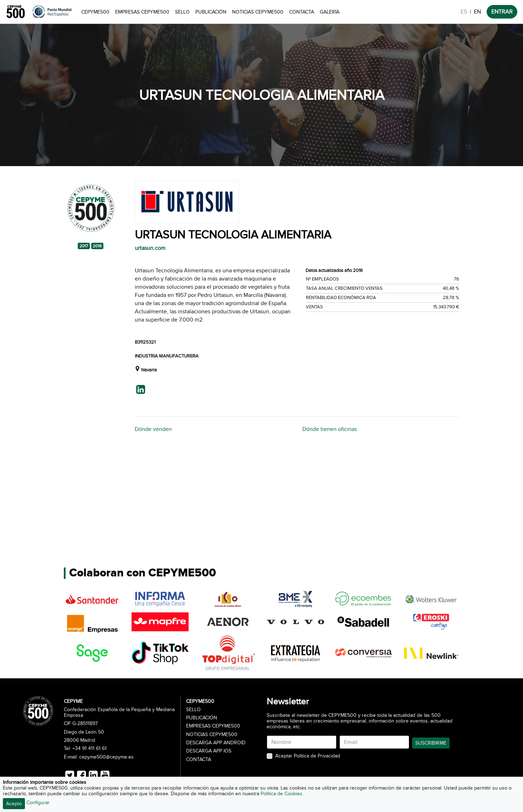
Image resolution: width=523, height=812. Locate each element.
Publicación (211, 12)
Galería (330, 12)
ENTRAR (502, 12)
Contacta (302, 12)
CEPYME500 (95, 12)
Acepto (14, 804)
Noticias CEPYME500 (258, 12)
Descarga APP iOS (209, 751)
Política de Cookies (281, 794)
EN (477, 12)
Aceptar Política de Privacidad (308, 756)
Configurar (38, 803)
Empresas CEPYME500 (142, 12)
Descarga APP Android (216, 743)
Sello (182, 12)
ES (464, 12)
